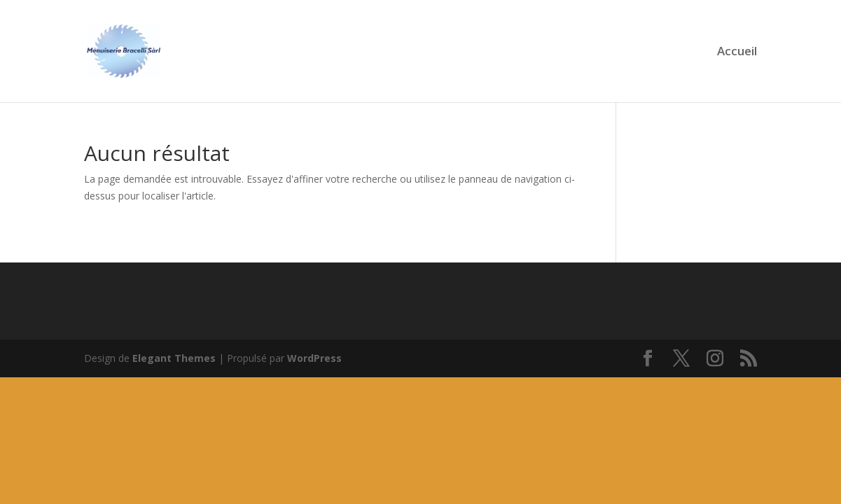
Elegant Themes (174, 358)
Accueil (737, 52)
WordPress (314, 358)
